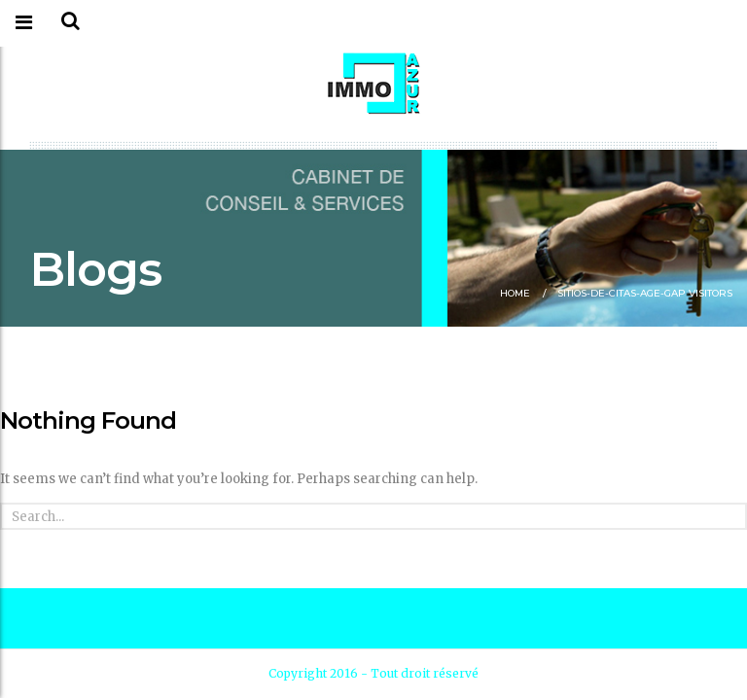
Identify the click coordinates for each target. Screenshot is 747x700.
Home (515, 293)
